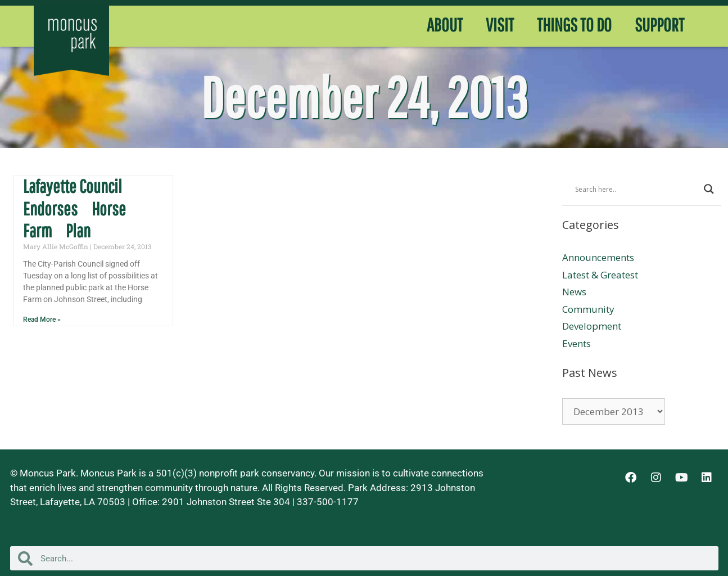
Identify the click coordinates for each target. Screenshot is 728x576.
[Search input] (637, 189)
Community (588, 309)
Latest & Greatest (600, 275)
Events (576, 343)
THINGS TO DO (574, 25)
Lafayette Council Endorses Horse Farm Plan (74, 208)
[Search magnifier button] (709, 189)
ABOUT (445, 25)
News (574, 292)
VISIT (500, 25)
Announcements (598, 257)
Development (592, 326)
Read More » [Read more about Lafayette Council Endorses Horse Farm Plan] (42, 319)
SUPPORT (659, 25)
